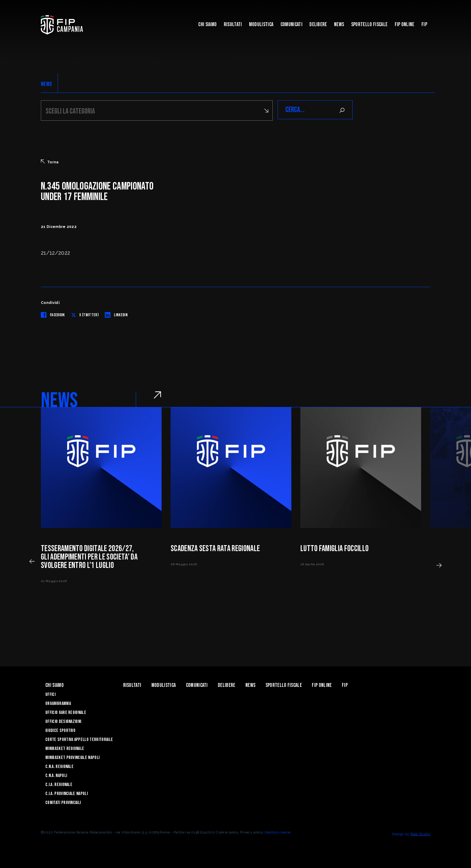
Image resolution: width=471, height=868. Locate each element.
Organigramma (58, 703)
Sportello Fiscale (369, 24)
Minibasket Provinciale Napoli (72, 757)
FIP (424, 24)
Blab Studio (420, 833)
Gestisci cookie (278, 831)
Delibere (318, 24)
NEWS (46, 84)
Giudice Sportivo (60, 730)
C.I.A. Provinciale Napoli (67, 793)
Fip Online (405, 24)
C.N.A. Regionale (59, 766)
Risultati (233, 24)
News (339, 24)
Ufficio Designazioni (63, 721)
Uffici (50, 694)
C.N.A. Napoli (56, 775)
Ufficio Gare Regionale (66, 712)
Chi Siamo (207, 24)
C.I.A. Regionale (59, 784)
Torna (50, 161)
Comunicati (292, 24)
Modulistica (261, 24)
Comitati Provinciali (63, 802)
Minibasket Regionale (65, 748)
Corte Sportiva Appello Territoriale (79, 739)
